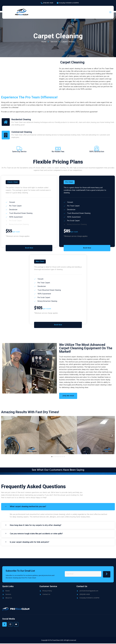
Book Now (29, 248)
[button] (4, 436)
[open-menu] (110, 12)
